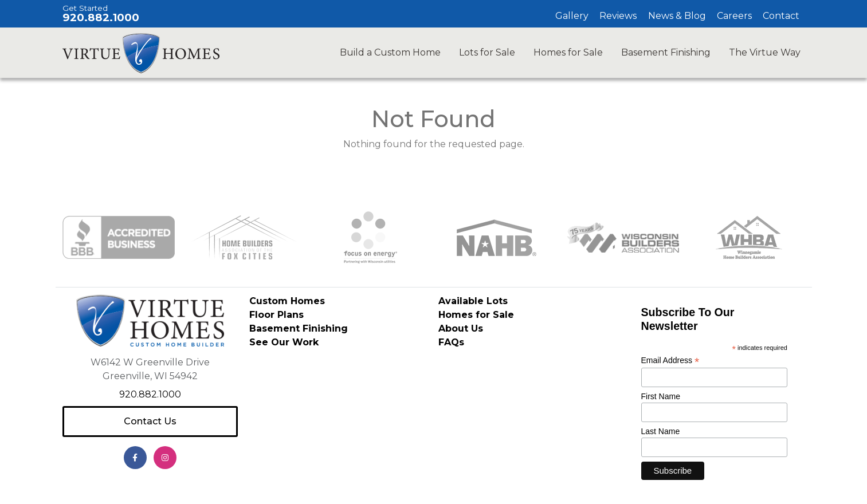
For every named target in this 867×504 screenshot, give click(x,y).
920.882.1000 (101, 18)
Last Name (661, 431)
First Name (661, 396)
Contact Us (150, 421)
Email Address (670, 361)
